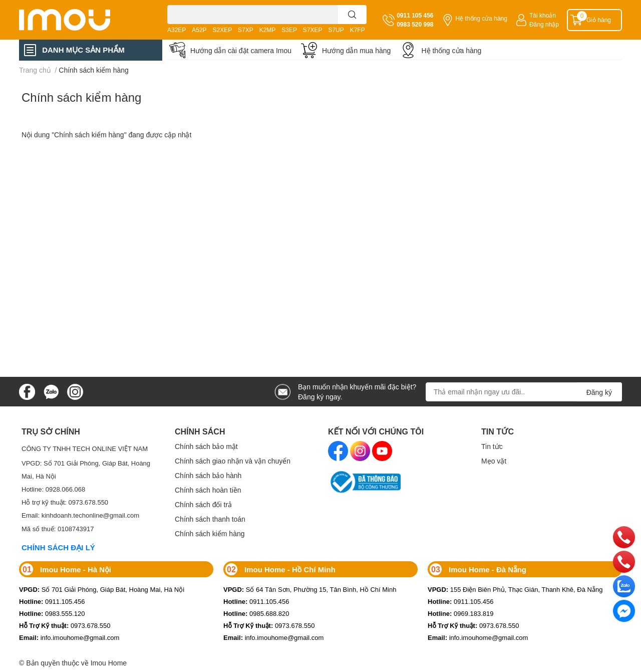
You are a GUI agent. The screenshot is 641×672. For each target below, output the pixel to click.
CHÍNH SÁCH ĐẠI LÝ (58, 547)
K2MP (268, 30)
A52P (199, 30)
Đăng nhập (544, 24)
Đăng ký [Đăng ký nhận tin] (599, 392)
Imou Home (109, 663)
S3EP (289, 30)
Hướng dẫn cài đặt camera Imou (241, 50)
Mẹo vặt (494, 461)
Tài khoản (543, 15)
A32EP (177, 30)
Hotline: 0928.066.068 (53, 489)
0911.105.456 (52, 601)
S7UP (336, 30)
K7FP (358, 30)
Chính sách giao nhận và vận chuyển (233, 461)
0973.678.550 (65, 625)
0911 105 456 (415, 15)
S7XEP (313, 30)
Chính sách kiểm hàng (81, 97)
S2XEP (223, 30)
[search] (352, 15)
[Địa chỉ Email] (524, 392)
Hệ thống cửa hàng (482, 18)
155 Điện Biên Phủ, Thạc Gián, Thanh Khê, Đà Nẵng (515, 589)
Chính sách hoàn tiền (208, 490)
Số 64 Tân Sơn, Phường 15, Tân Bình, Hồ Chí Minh (310, 589)
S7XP (246, 30)
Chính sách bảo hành (208, 475)
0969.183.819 (461, 613)
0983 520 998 (415, 24)
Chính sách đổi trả (203, 504)
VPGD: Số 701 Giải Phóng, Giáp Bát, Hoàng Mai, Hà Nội (86, 470)
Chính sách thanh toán (210, 519)
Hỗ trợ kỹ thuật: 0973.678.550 (65, 502)
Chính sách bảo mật (206, 446)
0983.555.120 (52, 613)
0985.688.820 (256, 613)
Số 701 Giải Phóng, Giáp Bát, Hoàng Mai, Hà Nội (102, 589)
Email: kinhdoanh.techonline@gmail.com (80, 515)
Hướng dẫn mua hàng (356, 50)
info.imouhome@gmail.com (69, 637)
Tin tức (492, 446)
